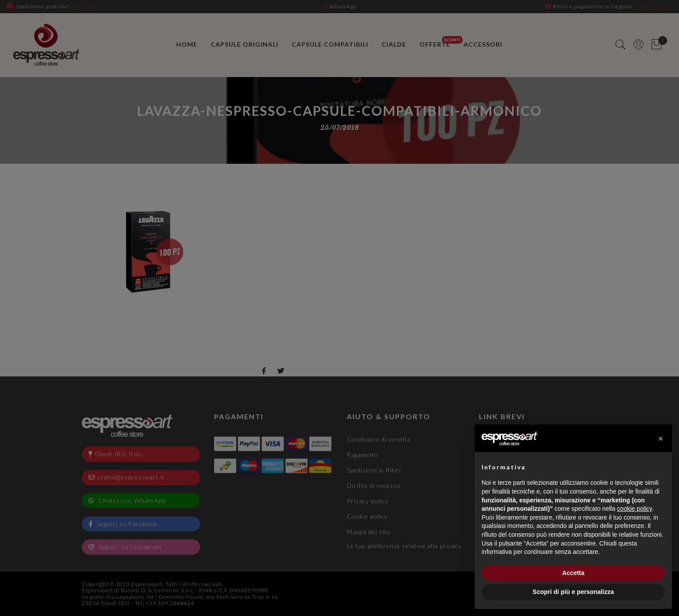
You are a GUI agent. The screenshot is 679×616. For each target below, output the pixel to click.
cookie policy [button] (634, 509)
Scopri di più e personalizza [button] (573, 592)
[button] (660, 439)
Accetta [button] (573, 573)
